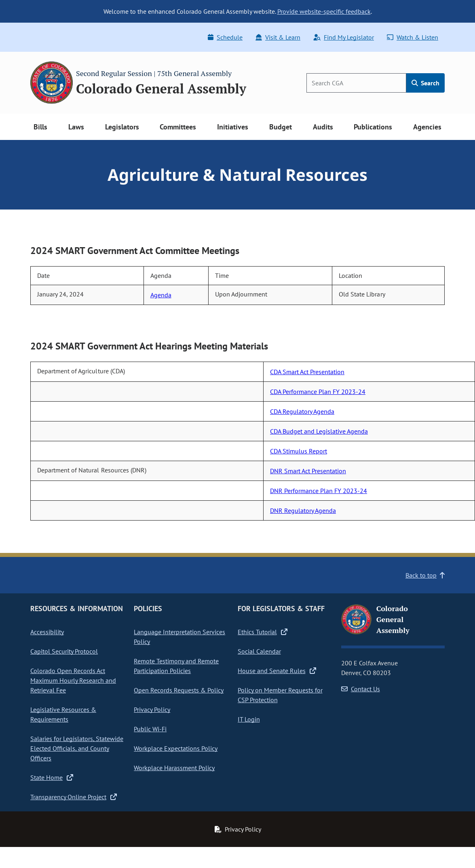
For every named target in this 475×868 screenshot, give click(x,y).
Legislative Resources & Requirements (63, 714)
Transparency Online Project (74, 797)
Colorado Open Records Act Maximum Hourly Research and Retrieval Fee (73, 680)
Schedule (225, 37)
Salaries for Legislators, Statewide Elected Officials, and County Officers (77, 748)
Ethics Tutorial (263, 632)
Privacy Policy (152, 709)
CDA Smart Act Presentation (307, 372)
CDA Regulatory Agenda (302, 411)
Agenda (161, 295)
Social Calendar (259, 651)
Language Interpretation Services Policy (179, 637)
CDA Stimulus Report (299, 451)
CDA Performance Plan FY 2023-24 (318, 392)
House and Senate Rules (277, 671)
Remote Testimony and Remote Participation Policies (176, 666)
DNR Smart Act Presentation (308, 471)
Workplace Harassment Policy (174, 768)
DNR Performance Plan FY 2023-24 (319, 491)
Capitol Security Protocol (64, 651)
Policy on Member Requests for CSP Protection (280, 695)
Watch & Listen (413, 37)
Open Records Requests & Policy (179, 690)
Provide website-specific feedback (324, 11)
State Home (52, 777)
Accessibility (47, 632)
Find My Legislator (344, 37)
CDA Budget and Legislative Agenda (319, 431)
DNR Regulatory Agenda (303, 510)
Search (425, 83)
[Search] (356, 83)
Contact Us (361, 689)
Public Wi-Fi (150, 729)
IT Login (249, 719)
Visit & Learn (278, 37)
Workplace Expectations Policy (176, 748)
